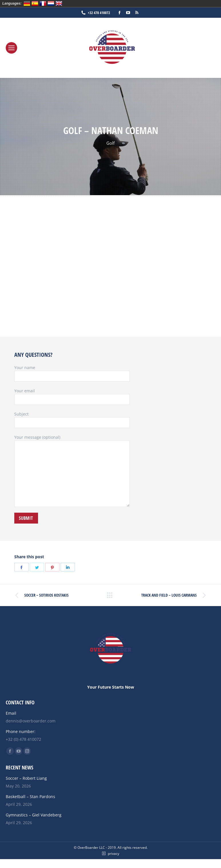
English (59, 3)
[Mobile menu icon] (11, 48)
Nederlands (51, 3)
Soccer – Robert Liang (26, 778)
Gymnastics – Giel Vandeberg (34, 815)
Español (35, 3)
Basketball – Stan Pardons (30, 797)
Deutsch (27, 3)
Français (43, 3)
